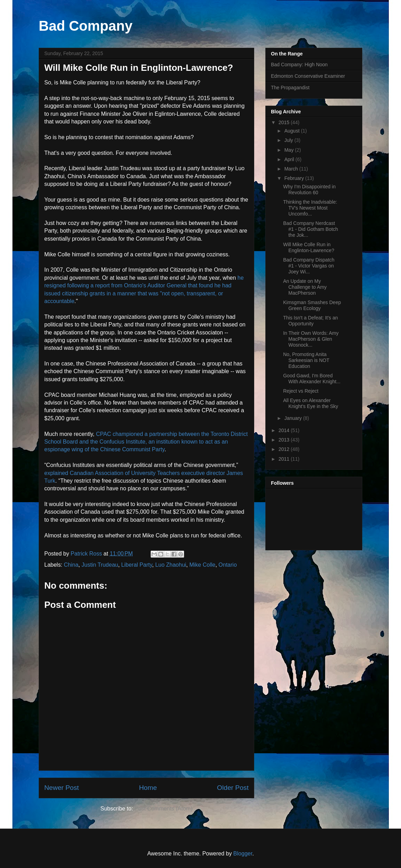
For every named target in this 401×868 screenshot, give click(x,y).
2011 (285, 459)
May (289, 150)
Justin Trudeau (100, 565)
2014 (285, 430)
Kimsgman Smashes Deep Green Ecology (312, 305)
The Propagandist (290, 88)
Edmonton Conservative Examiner (308, 76)
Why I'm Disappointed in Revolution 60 (309, 190)
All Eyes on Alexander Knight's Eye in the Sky (311, 403)
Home (148, 788)
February (295, 178)
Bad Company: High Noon (299, 65)
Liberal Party (137, 565)
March (292, 169)
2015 (285, 122)
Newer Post (62, 788)
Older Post (233, 788)
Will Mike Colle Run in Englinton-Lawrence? (309, 247)
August (292, 131)
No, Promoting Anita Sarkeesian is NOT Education (306, 360)
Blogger (243, 854)
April (290, 159)
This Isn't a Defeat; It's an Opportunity (311, 321)
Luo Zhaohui (171, 565)
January (294, 418)
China (71, 565)
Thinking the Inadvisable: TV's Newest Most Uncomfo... (310, 208)
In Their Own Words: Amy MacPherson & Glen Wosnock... (311, 339)
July (289, 140)
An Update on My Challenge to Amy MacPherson (305, 287)
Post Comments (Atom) (164, 809)
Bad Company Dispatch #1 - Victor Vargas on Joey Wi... (309, 266)
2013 (285, 440)
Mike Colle (202, 565)
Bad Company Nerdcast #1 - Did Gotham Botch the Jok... (311, 229)
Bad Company (86, 26)
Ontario (228, 565)
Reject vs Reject (301, 391)
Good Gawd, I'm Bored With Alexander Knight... (312, 379)
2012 (285, 449)
